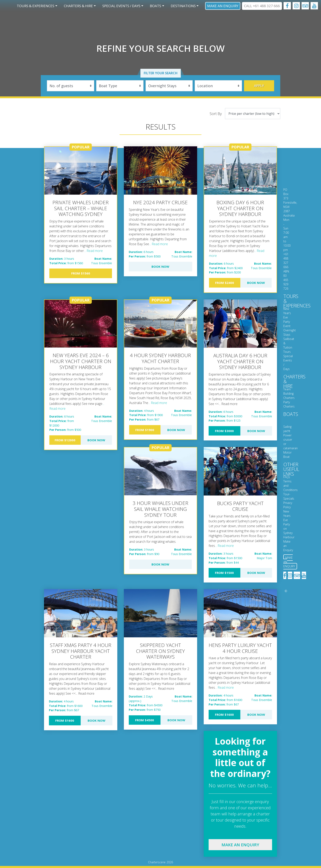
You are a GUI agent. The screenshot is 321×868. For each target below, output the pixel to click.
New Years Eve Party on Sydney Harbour (289, 524)
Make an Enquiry (223, 6)
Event (287, 326)
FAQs (287, 477)
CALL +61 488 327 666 (262, 6)
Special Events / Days (121, 6)
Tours (287, 352)
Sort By (216, 114)
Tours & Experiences (36, 6)
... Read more (93, 251)
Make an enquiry (240, 845)
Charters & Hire (78, 6)
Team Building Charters (289, 393)
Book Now (160, 266)
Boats (155, 6)
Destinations (183, 6)
